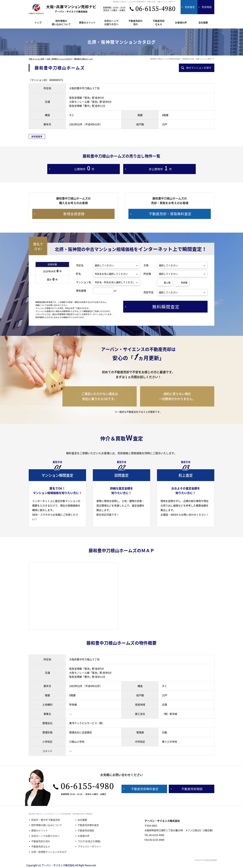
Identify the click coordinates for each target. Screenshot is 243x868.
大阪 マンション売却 (36, 59)
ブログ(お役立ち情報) (89, 841)
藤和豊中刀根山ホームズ (84, 59)
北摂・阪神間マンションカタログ (59, 59)
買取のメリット (39, 830)
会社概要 (82, 820)
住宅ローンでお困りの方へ (45, 836)
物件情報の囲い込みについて (47, 825)
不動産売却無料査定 (88, 825)
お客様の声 (84, 836)
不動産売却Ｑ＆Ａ (41, 846)
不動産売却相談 (86, 830)
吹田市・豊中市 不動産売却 (46, 820)
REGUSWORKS (211, 860)
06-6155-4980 (155, 9)
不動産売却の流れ (41, 841)
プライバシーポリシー (89, 846)
